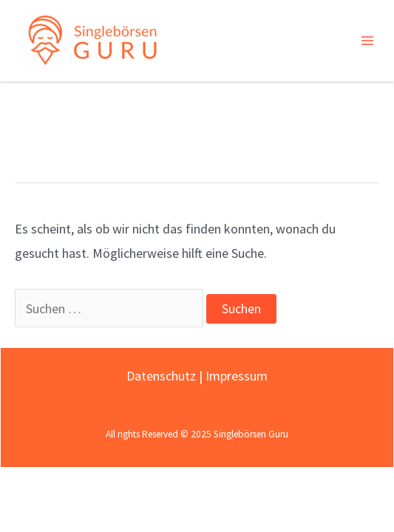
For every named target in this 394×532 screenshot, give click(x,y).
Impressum (237, 376)
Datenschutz (161, 376)
